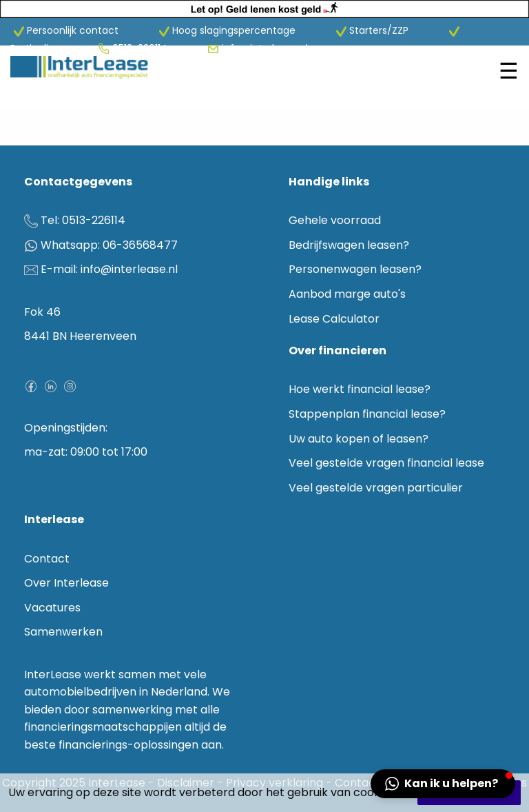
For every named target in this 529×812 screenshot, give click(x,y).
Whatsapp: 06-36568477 (109, 245)
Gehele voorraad (335, 220)
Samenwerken (63, 632)
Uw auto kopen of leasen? (359, 439)
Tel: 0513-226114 (83, 220)
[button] (443, 784)
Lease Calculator (334, 319)
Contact (47, 559)
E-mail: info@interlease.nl (109, 269)
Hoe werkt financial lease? (360, 389)
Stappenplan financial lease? (367, 414)
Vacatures (52, 608)
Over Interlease (66, 583)
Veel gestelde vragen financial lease (386, 463)
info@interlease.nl (265, 48)
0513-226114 (141, 48)
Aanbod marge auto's (347, 294)
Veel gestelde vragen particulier (376, 488)
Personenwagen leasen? (355, 269)
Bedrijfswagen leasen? (349, 245)
